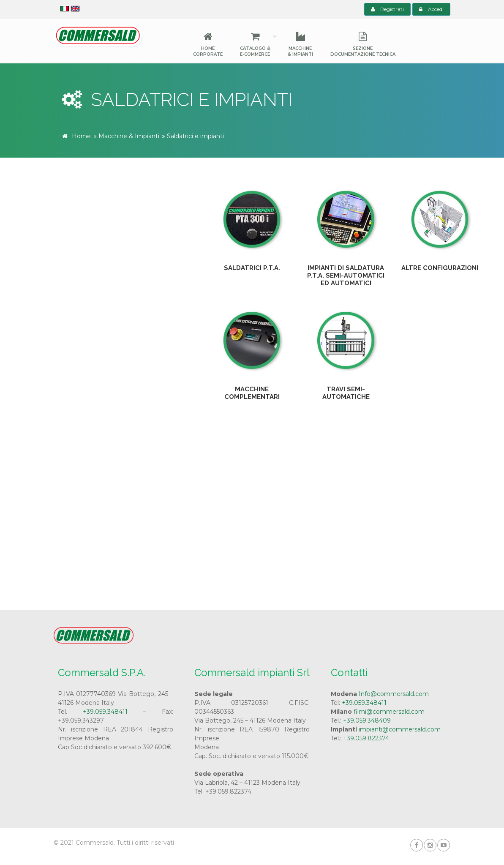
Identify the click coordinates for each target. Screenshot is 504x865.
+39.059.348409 (367, 720)
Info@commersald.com (394, 694)
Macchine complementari (252, 393)
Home (81, 136)
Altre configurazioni (440, 268)
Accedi (431, 9)
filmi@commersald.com (389, 712)
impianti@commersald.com (400, 729)
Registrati (387, 9)
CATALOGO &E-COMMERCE (255, 45)
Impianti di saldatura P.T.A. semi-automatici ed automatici (346, 276)
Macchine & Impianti (129, 136)
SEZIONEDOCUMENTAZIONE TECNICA (363, 45)
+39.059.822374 (366, 738)
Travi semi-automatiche (346, 393)
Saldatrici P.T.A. (252, 268)
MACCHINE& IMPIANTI (300, 45)
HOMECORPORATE (208, 45)
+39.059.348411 (105, 712)
